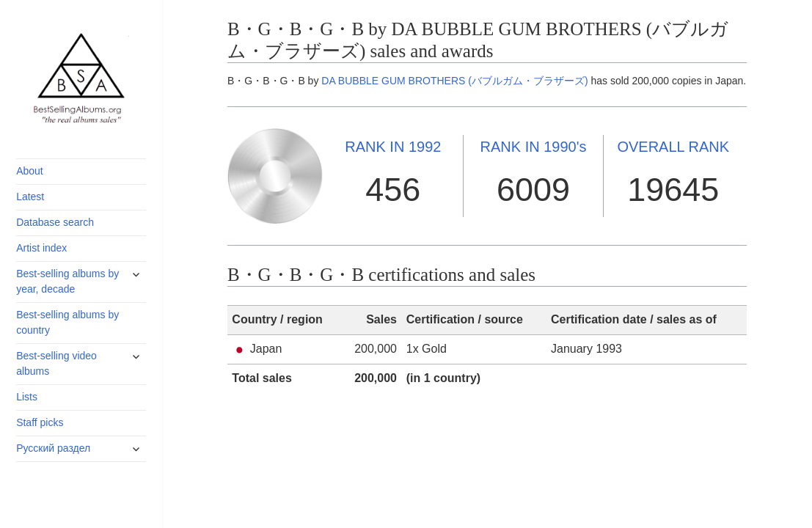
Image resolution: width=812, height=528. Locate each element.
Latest (30, 197)
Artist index (41, 248)
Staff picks (40, 422)
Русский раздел (53, 448)
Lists (27, 397)
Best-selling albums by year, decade (67, 281)
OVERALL (673, 147)
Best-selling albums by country (67, 322)
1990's (534, 147)
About (30, 171)
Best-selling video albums (56, 363)
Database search (55, 222)
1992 (393, 147)
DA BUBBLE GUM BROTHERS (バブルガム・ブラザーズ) (454, 81)
